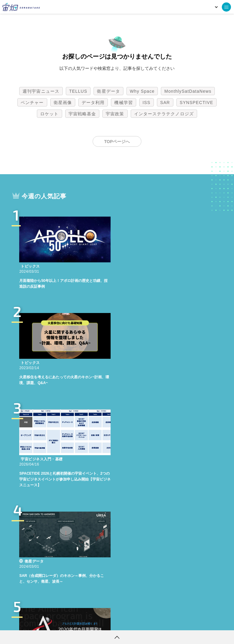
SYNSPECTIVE (197, 103)
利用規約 (66, 621)
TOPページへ (117, 142)
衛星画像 (63, 103)
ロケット (49, 114)
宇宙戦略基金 (82, 114)
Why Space (142, 91)
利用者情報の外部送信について (149, 621)
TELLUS (78, 91)
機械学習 (123, 103)
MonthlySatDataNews (188, 91)
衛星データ (108, 91)
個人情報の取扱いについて (99, 621)
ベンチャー (32, 103)
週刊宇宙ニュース (41, 91)
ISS (147, 103)
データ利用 (93, 103)
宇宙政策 (115, 114)
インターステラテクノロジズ (164, 114)
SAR (165, 103)
